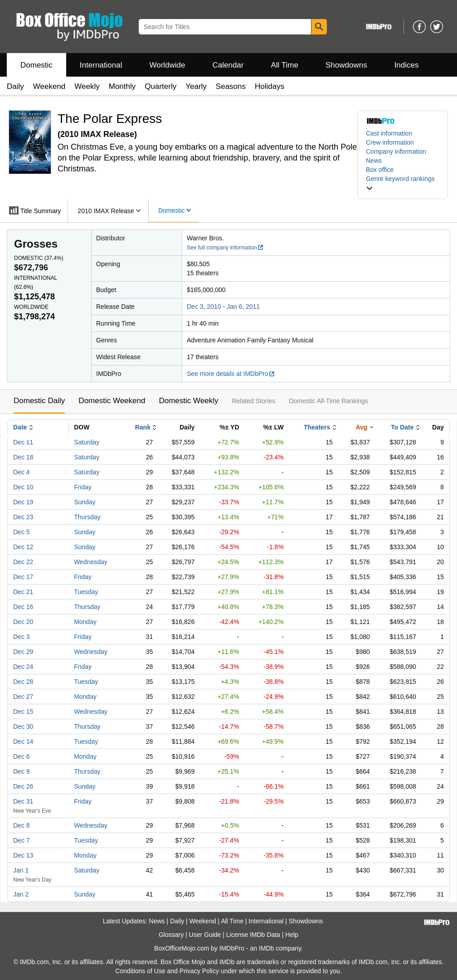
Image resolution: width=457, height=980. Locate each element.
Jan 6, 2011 (243, 307)
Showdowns (346, 65)
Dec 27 (23, 697)
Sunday (85, 502)
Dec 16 (23, 607)
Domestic (36, 65)
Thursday (87, 517)
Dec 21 (23, 592)
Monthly (122, 86)
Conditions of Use (140, 971)
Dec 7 (22, 840)
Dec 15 (23, 712)
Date (20, 427)
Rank (143, 427)
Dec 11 (23, 442)
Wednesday (91, 562)
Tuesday (86, 592)
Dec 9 (22, 771)
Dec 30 (23, 726)
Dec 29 (23, 652)
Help (292, 935)
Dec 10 (23, 487)
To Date (402, 427)
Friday (83, 487)
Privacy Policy (199, 971)
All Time (285, 65)
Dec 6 (22, 756)
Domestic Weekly (188, 401)
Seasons (231, 86)
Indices (407, 65)
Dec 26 (23, 786)
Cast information (389, 133)
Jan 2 (21, 894)
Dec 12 (23, 547)
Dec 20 (23, 622)
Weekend (49, 86)
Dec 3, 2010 (204, 307)
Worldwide (167, 65)
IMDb (266, 948)
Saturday (87, 442)
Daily (15, 86)
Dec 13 (23, 855)
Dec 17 (23, 577)
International (101, 65)
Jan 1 (21, 870)
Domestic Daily (39, 401)
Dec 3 (22, 637)
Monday (85, 622)
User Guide (205, 935)
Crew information (390, 142)
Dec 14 (23, 741)
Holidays (270, 86)
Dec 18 (23, 457)
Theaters (317, 427)
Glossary (171, 935)
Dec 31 (23, 801)
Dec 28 (23, 682)
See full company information (225, 248)
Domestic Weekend (112, 401)
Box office (380, 170)
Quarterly (160, 86)
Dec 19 (23, 502)
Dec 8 (22, 825)
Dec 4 (22, 472)
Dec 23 (23, 517)
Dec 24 (23, 667)
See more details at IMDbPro (231, 374)
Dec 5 (22, 532)
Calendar (228, 65)
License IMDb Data (253, 935)
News (374, 161)
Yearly (196, 86)
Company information (396, 151)
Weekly (87, 86)
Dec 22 (23, 562)
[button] (403, 183)
